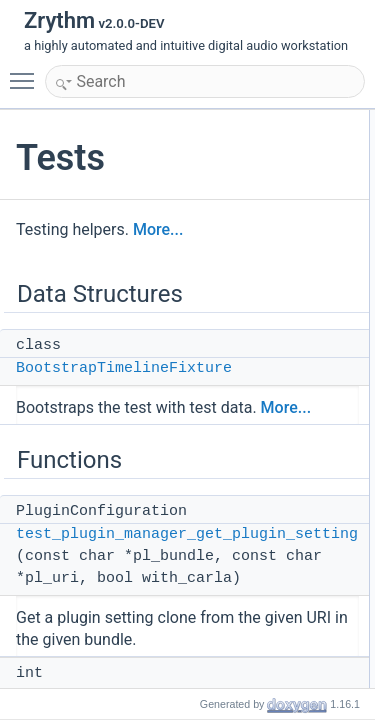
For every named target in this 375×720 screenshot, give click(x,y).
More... (158, 229)
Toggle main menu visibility (27, 72)
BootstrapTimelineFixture (124, 368)
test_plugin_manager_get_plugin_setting (187, 534)
